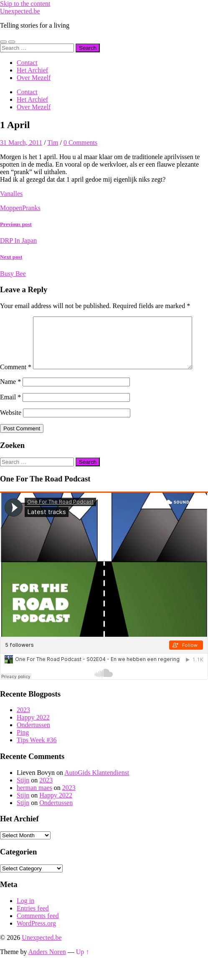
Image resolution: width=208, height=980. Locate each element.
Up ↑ (83, 969)
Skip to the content (25, 4)
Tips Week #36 (37, 758)
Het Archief (32, 70)
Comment (16, 320)
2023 (23, 727)
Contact (27, 63)
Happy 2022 (33, 735)
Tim (53, 143)
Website (11, 430)
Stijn (23, 798)
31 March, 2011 (21, 143)
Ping (23, 750)
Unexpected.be (20, 11)
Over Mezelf (34, 78)
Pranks (31, 208)
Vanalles (11, 194)
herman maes (34, 805)
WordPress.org (36, 941)
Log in (25, 918)
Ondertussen (33, 742)
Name (10, 399)
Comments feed (38, 933)
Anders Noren (47, 969)
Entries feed (33, 926)
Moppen (11, 208)
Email (10, 415)
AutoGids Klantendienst (97, 790)
